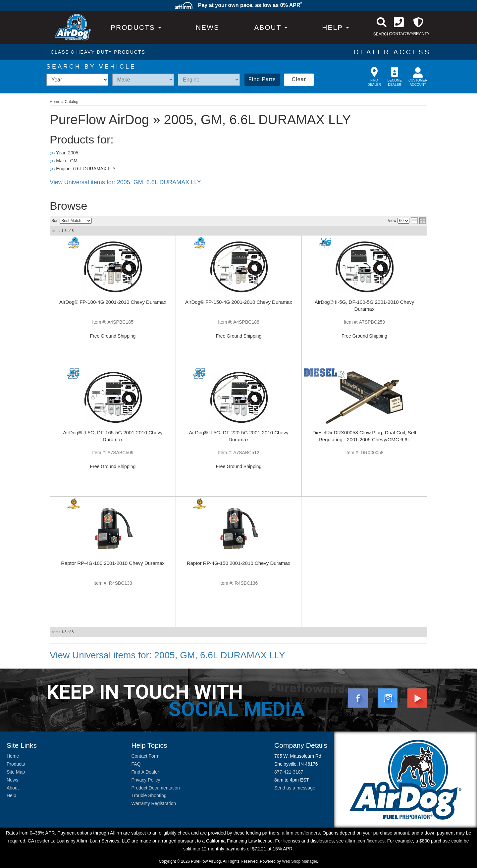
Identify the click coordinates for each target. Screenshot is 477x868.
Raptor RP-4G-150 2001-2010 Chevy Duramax (239, 563)
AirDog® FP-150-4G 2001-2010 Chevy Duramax (239, 302)
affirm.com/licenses (365, 841)
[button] (271, 27)
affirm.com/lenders (301, 833)
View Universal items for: (125, 182)
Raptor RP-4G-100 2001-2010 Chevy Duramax (113, 563)
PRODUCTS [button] (136, 27)
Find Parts (262, 79)
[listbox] (77, 80)
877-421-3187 (289, 772)
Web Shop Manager (299, 861)
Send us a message (295, 788)
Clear (299, 79)
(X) (52, 153)
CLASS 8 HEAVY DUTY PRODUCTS (98, 52)
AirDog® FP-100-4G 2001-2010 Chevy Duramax (113, 302)
